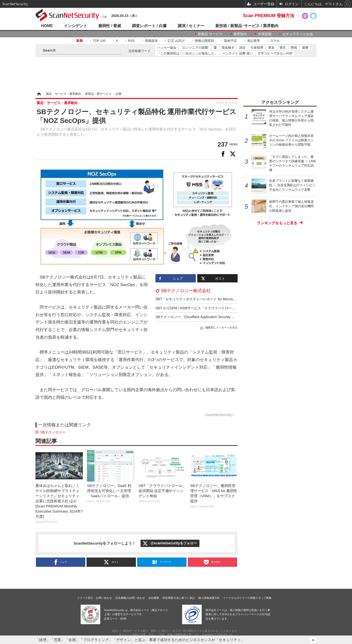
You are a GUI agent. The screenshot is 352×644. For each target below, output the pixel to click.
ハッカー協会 (167, 48)
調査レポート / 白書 (149, 26)
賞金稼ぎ (228, 48)
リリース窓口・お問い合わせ (94, 598)
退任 (283, 48)
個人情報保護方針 (209, 598)
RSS (131, 41)
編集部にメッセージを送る (221, 327)
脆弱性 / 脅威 (110, 26)
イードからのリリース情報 (239, 598)
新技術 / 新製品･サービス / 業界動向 (247, 26)
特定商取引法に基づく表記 (179, 598)
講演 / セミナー (191, 26)
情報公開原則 (204, 41)
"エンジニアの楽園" (195, 48)
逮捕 (305, 48)
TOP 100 (99, 41)
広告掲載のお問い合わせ (130, 598)
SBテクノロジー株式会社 (186, 291)
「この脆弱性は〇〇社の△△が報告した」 (187, 53)
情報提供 (151, 41)
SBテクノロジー (53, 432)
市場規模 (265, 34)
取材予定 (231, 41)
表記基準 (253, 41)
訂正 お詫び (176, 41)
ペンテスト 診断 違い (238, 53)
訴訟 (242, 48)
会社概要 (154, 598)
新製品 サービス (210, 34)
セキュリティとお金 (298, 34)
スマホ (275, 41)
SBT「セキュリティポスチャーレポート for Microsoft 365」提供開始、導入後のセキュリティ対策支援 (234, 299)
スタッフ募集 (264, 598)
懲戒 (294, 48)
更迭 (271, 48)
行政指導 (257, 48)
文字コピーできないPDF (275, 53)
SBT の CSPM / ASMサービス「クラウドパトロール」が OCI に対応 (208, 308)
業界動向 (240, 34)
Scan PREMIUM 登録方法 (269, 16)
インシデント (76, 26)
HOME (47, 26)
